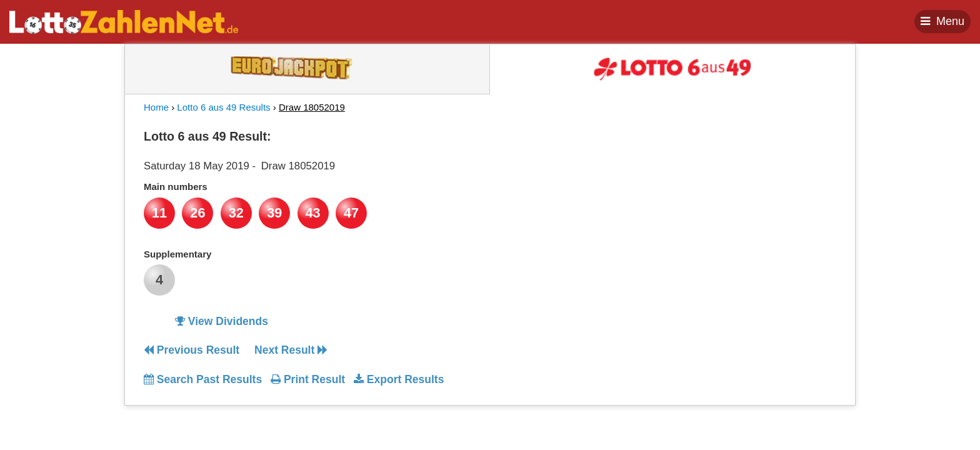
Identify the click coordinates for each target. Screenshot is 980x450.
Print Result (308, 379)
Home (156, 107)
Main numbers (176, 187)
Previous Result (192, 350)
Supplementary (177, 254)
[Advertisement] (723, 202)
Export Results (399, 379)
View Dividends (222, 321)
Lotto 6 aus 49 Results (223, 107)
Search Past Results (203, 379)
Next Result (291, 350)
